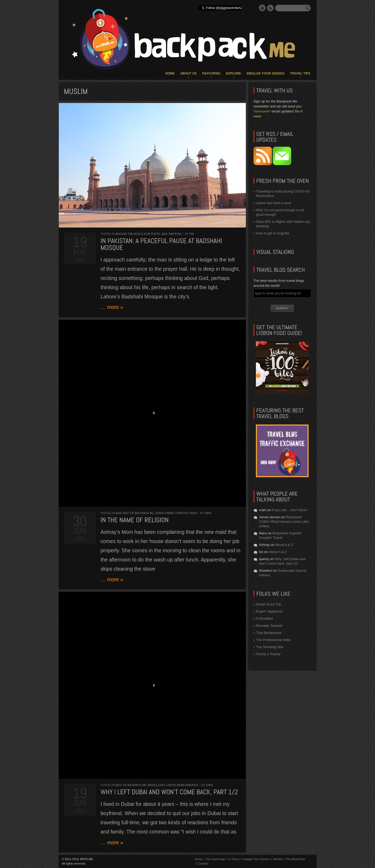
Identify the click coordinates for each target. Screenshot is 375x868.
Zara (208, 513)
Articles (278, 859)
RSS (270, 8)
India (193, 513)
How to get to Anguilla (273, 233)
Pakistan (175, 234)
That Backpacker (269, 633)
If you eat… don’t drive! (290, 510)
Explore (233, 73)
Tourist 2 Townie (268, 654)
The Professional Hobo (274, 640)
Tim (191, 234)
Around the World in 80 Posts (138, 234)
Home (170, 73)
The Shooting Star (270, 647)
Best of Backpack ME (138, 513)
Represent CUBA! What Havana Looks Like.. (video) (285, 522)
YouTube (262, 8)
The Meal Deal (295, 859)
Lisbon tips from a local (274, 203)
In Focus (234, 859)
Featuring (211, 73)
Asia (164, 234)
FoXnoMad (265, 618)
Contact (203, 864)
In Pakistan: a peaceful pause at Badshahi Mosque (161, 244)
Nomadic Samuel (269, 626)
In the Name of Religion (135, 520)
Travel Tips (300, 73)
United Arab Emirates (182, 785)
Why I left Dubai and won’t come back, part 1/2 (169, 792)
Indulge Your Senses (266, 73)
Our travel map (215, 859)
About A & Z (284, 545)
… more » (112, 307)
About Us (189, 73)
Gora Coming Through (172, 513)
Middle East (157, 785)
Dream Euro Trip (269, 604)
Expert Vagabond (269, 611)
